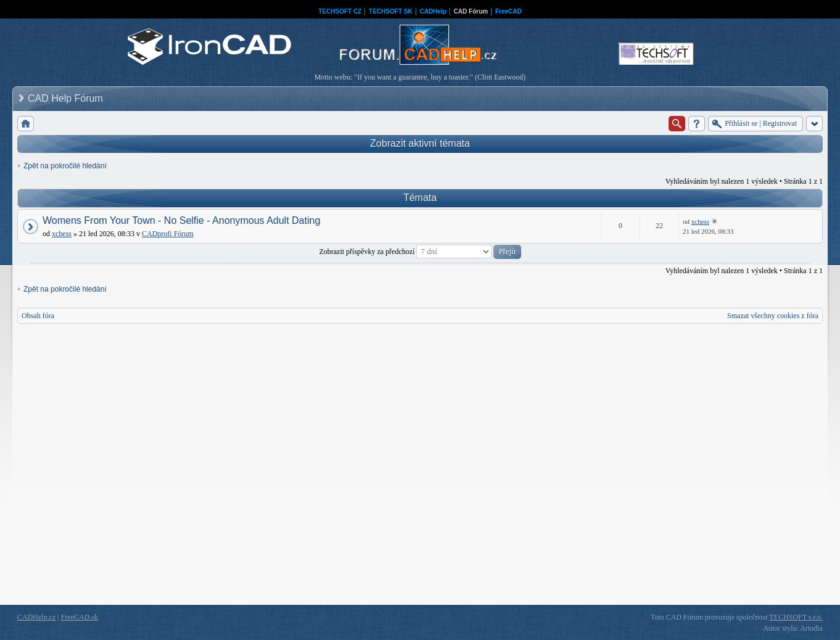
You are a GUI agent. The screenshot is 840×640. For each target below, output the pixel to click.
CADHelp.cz (36, 617)
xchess (62, 234)
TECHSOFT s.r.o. (796, 617)
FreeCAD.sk (80, 617)
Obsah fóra (38, 316)
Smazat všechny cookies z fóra (773, 316)
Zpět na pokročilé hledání (65, 166)
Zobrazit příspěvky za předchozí (420, 252)
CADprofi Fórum (168, 234)
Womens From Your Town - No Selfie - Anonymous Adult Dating (181, 220)
